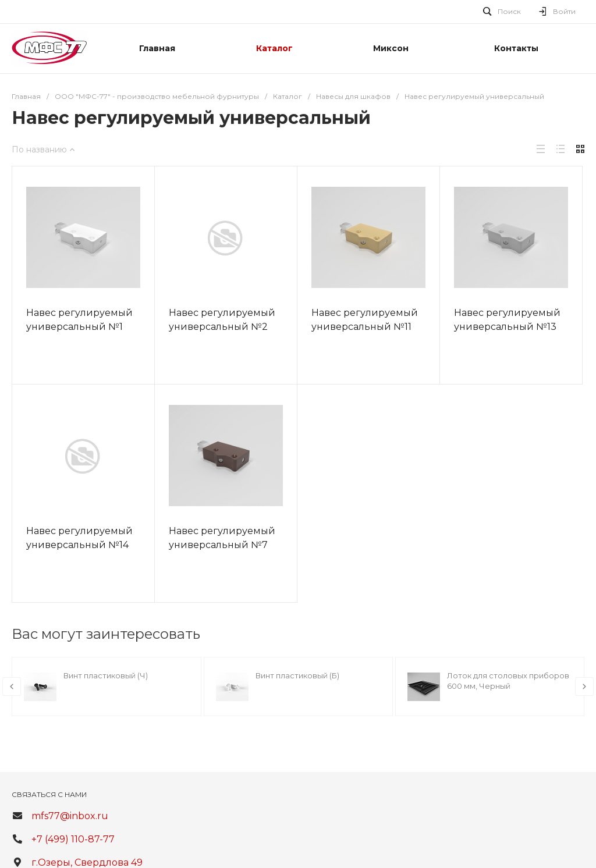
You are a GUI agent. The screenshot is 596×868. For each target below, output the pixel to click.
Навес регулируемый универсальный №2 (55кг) (222, 327)
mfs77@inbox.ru (70, 816)
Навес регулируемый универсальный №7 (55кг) (222, 545)
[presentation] (12, 686)
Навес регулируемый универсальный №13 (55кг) (507, 327)
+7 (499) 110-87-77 (73, 839)
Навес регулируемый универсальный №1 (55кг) (79, 327)
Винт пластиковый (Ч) (106, 675)
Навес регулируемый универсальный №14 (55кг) (79, 545)
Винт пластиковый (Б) (297, 675)
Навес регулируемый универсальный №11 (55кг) (365, 327)
